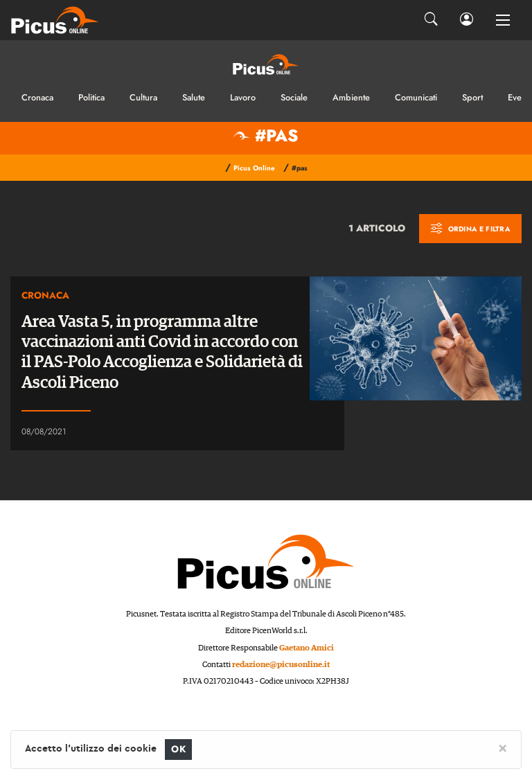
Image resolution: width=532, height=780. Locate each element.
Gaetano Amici (307, 648)
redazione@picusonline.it (281, 665)
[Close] (503, 747)
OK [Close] (178, 749)
